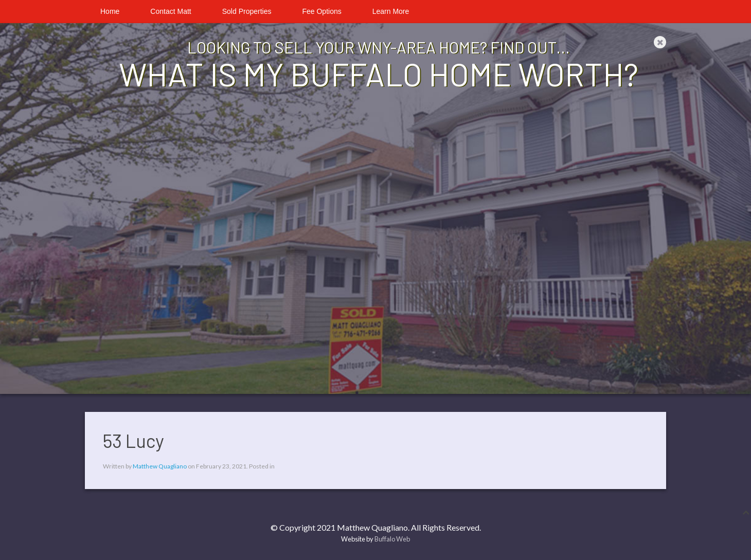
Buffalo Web (392, 539)
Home (110, 11)
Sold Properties (247, 11)
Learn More (391, 11)
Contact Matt (171, 11)
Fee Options (321, 11)
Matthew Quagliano (160, 466)
